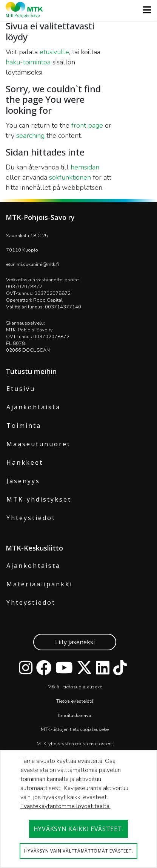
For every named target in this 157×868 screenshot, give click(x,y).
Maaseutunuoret (38, 444)
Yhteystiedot (31, 518)
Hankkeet (25, 462)
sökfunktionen (70, 177)
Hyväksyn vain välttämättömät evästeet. (79, 851)
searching (30, 136)
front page (87, 125)
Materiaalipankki (39, 584)
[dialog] (78, 809)
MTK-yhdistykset (39, 499)
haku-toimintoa (28, 62)
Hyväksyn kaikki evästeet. (79, 829)
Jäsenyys (23, 481)
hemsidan (85, 167)
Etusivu (21, 389)
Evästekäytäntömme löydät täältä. (65, 806)
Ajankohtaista (33, 407)
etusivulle (54, 52)
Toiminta (24, 426)
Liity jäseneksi (75, 642)
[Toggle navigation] (145, 10)
